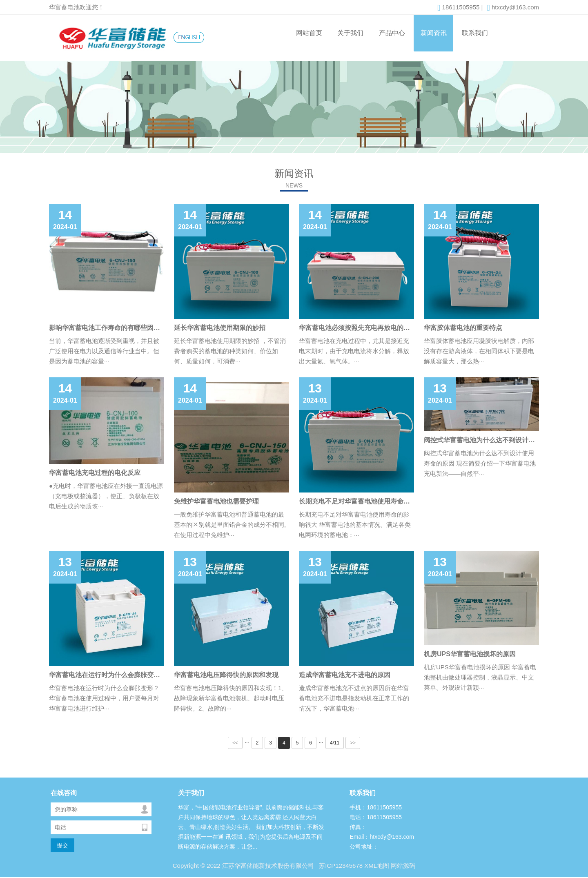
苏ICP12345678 (340, 866)
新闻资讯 (434, 33)
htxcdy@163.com (513, 8)
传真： (358, 827)
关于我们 (350, 33)
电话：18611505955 (376, 817)
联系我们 (475, 33)
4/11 (335, 743)
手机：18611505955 (376, 807)
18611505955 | (460, 8)
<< (235, 743)
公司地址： (364, 847)
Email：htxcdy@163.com (382, 837)
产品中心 (392, 33)
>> (353, 743)
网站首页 (309, 33)
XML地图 (377, 866)
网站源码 (403, 866)
